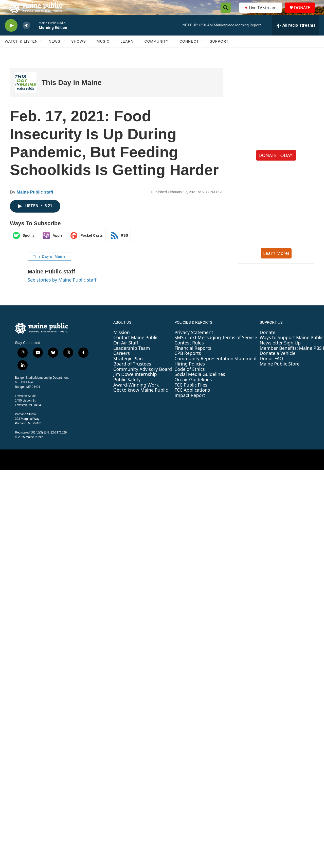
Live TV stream (261, 13)
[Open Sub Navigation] (42, 53)
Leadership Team (132, 359)
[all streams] (296, 37)
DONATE (305, 13)
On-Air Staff (126, 354)
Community (157, 53)
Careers (122, 364)
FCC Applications (192, 401)
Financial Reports (193, 359)
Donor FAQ (271, 370)
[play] (11, 37)
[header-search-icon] (224, 13)
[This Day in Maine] (26, 94)
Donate (267, 344)
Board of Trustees (132, 375)
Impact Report (190, 407)
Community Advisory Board (143, 380)
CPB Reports (188, 364)
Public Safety (127, 391)
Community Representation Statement (216, 370)
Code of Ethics (190, 380)
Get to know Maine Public (141, 401)
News (55, 53)
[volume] (26, 37)
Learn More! (276, 265)
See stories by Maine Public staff (62, 291)
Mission (122, 344)
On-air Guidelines (193, 391)
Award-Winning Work (136, 396)
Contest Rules (189, 354)
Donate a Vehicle (277, 364)
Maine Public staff (35, 204)
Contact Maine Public (136, 349)
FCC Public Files (191, 396)
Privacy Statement (194, 344)
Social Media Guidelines (200, 386)
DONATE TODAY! (276, 167)
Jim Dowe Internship (135, 386)
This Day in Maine (72, 94)
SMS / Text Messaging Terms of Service (216, 349)
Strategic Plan (128, 370)
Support (219, 53)
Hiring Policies (190, 375)
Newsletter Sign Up (280, 354)
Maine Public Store (280, 375)
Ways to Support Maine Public (292, 349)
